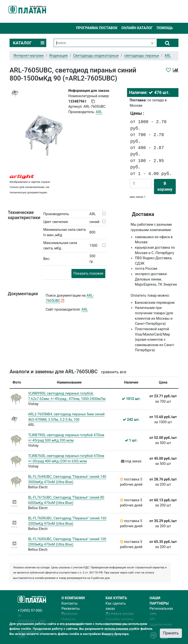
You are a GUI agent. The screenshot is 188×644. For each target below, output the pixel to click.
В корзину (165, 186)
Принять (171, 633)
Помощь (165, 28)
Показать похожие (88, 273)
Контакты (70, 603)
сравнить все (114, 372)
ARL (85, 310)
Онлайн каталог (137, 28)
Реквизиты (71, 609)
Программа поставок (97, 28)
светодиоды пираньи (142, 56)
